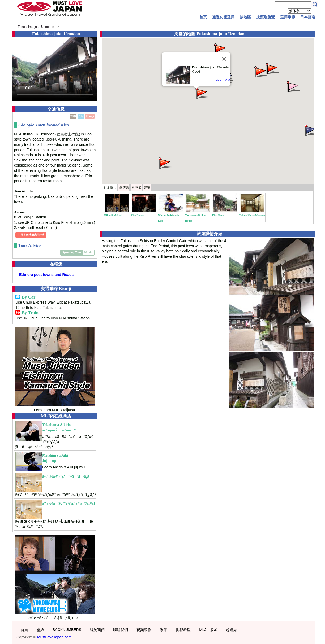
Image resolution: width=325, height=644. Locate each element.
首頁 (203, 17)
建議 (147, 187)
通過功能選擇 (223, 17)
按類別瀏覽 (266, 17)
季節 (136, 187)
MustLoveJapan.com (54, 637)
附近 (110, 188)
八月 (81, 116)
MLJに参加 (208, 630)
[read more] (222, 79)
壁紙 (40, 630)
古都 (73, 116)
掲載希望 (183, 630)
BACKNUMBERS (67, 630)
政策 (164, 630)
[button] (202, 93)
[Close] (224, 59)
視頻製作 (144, 630)
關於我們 (97, 630)
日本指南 (308, 17)
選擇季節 (288, 17)
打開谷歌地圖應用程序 (31, 235)
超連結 (232, 630)
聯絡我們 (121, 630)
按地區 (245, 17)
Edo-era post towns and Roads (46, 275)
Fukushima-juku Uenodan (36, 27)
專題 (124, 187)
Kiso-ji (90, 116)
